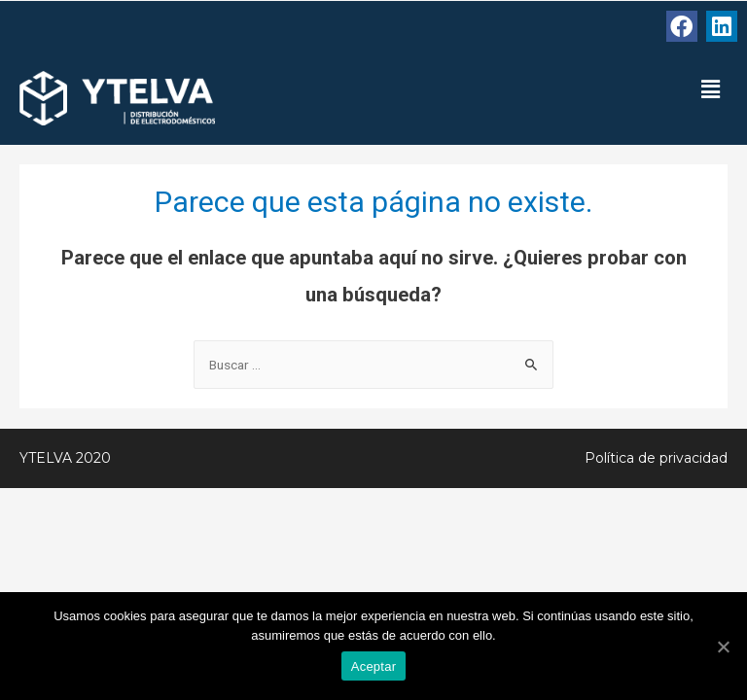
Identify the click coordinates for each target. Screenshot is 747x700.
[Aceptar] (723, 647)
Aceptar (374, 666)
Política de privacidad (656, 458)
